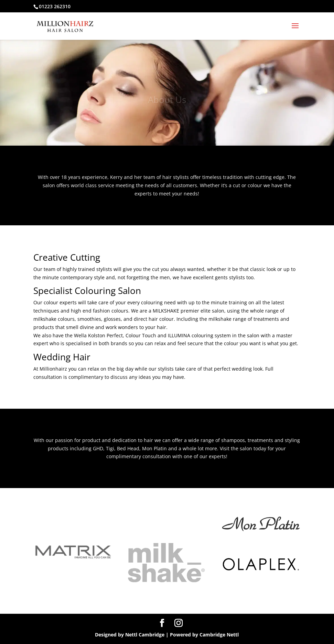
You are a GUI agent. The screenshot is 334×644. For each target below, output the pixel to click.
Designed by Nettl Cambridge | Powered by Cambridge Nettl (167, 635)
